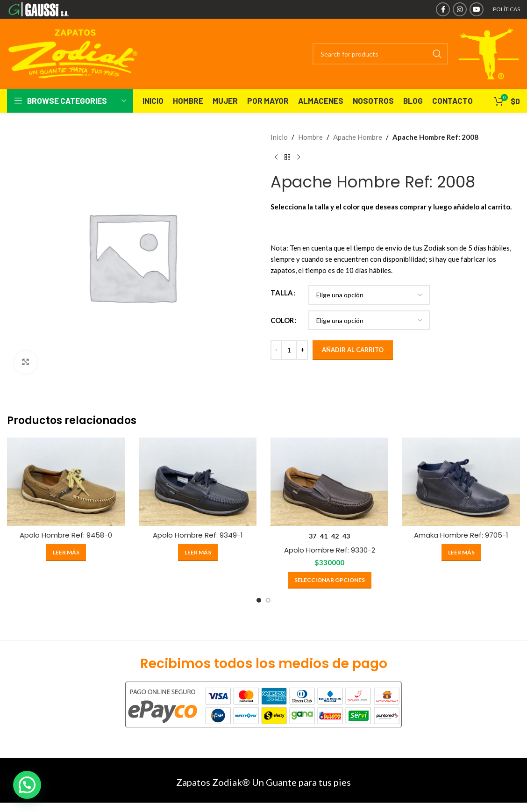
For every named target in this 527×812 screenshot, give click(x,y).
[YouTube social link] (477, 9)
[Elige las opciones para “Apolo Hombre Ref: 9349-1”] (198, 553)
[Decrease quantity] (276, 350)
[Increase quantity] (302, 350)
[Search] (380, 54)
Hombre (310, 137)
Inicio (279, 137)
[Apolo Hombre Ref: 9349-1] (198, 482)
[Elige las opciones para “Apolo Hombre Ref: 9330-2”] (330, 580)
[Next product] (299, 158)
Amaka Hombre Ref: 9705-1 (461, 535)
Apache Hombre (358, 137)
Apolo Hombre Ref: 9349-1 (198, 535)
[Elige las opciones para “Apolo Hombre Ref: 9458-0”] (66, 553)
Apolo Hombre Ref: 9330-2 (330, 550)
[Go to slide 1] (259, 600)
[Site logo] (52, 8)
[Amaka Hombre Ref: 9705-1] (461, 482)
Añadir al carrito (353, 350)
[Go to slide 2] (268, 600)
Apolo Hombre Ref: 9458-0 (66, 535)
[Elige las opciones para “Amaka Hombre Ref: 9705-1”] (461, 553)
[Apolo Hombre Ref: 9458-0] (66, 482)
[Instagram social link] (460, 9)
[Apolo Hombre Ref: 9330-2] (329, 482)
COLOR (282, 320)
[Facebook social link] (443, 9)
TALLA (282, 293)
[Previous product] (276, 158)
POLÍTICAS (506, 9)
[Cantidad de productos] (289, 350)
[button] (27, 785)
